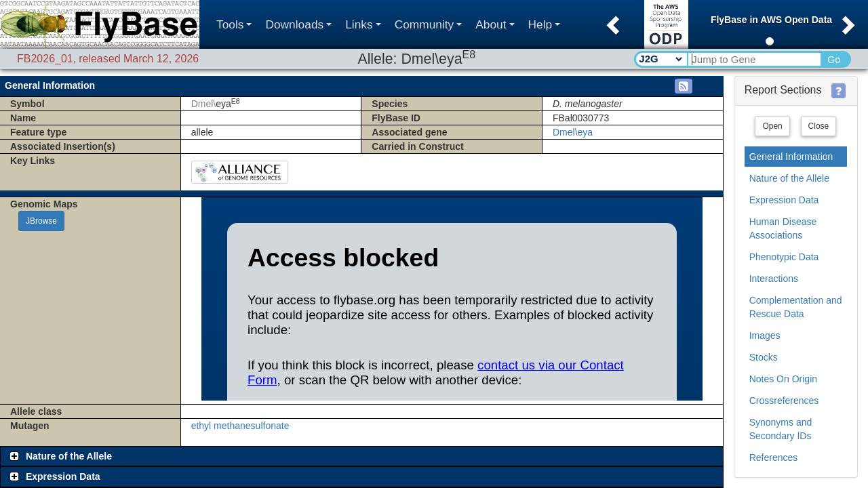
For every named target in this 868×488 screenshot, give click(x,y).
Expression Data (784, 200)
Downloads (298, 24)
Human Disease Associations (783, 228)
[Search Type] (660, 59)
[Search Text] (754, 59)
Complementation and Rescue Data (796, 307)
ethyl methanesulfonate (240, 426)
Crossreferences (784, 401)
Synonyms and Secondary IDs (781, 429)
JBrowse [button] (41, 221)
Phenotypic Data (784, 257)
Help (545, 24)
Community (429, 24)
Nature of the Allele (789, 178)
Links (363, 24)
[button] (611, 21)
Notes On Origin (783, 379)
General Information (791, 157)
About (495, 24)
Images (765, 335)
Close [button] (819, 126)
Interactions (774, 279)
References (774, 457)
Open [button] (772, 126)
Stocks (764, 357)
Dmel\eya (573, 132)
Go (834, 60)
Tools (234, 24)
